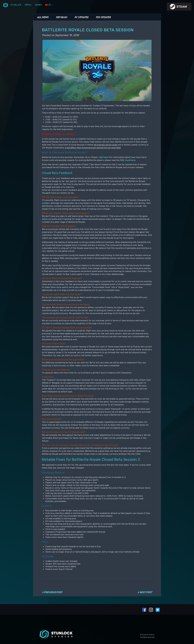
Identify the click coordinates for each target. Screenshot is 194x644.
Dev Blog (61, 17)
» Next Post (145, 592)
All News (43, 17)
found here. (130, 160)
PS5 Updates (103, 17)
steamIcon (179, 7)
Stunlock (16, 5)
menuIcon (6, 5)
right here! (104, 157)
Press (28, 5)
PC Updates (81, 17)
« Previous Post (52, 592)
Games (38, 5)
